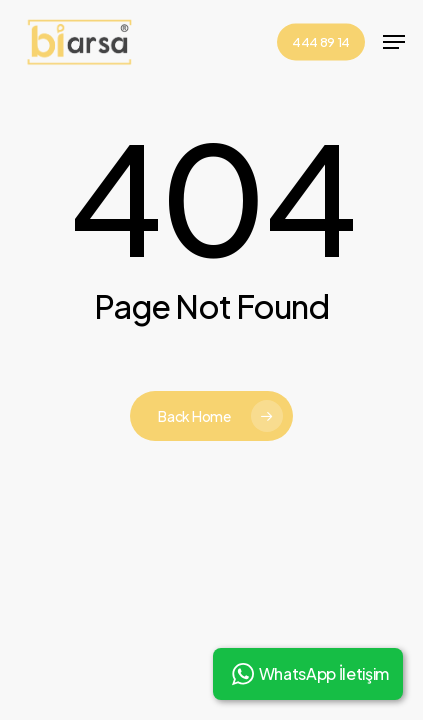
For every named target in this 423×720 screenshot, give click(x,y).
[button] (394, 42)
